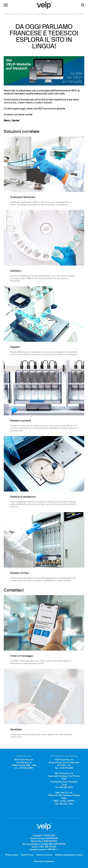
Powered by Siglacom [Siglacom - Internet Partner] (44, 862)
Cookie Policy (27, 855)
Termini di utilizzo (44, 855)
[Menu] (6, 5)
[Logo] (44, 5)
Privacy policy (12, 855)
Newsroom (27, 14)
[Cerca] (83, 5)
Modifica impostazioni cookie (69, 855)
